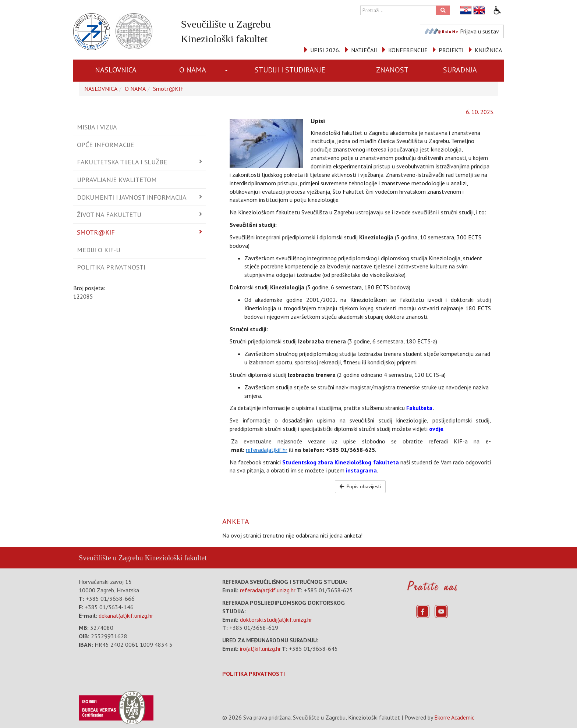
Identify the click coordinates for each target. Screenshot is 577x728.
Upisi (318, 121)
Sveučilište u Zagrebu (111, 558)
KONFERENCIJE (408, 50)
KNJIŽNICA (488, 50)
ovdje (436, 429)
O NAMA (193, 70)
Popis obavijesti (360, 486)
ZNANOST (392, 70)
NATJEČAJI (364, 50)
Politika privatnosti (111, 267)
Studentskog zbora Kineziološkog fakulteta (341, 462)
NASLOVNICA (116, 70)
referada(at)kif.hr (267, 450)
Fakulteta (419, 408)
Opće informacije (105, 145)
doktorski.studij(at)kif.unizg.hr (276, 620)
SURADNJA (460, 70)
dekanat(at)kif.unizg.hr (126, 615)
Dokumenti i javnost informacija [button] (132, 197)
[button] (228, 71)
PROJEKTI (451, 50)
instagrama (361, 470)
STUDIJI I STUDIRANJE (290, 70)
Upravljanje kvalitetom (117, 180)
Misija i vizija (97, 127)
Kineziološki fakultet (176, 558)
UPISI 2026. (325, 50)
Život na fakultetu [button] (109, 215)
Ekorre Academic (454, 717)
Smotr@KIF (168, 89)
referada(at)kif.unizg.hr (268, 590)
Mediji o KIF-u (99, 250)
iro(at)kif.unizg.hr (260, 649)
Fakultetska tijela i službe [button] (122, 162)
